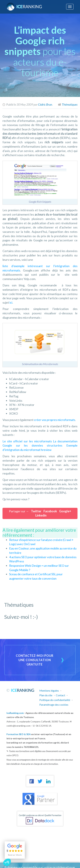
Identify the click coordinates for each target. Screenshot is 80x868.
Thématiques (70, 104)
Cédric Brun (45, 104)
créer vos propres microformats (55, 420)
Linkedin (41, 515)
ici (11, 302)
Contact (60, 695)
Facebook (50, 511)
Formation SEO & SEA (19, 734)
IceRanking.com (15, 713)
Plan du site (46, 695)
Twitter (36, 511)
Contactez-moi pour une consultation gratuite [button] (35, 660)
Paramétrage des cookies (54, 705)
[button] (7, 862)
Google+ (65, 511)
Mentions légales (49, 691)
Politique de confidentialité (55, 700)
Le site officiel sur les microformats (28, 441)
